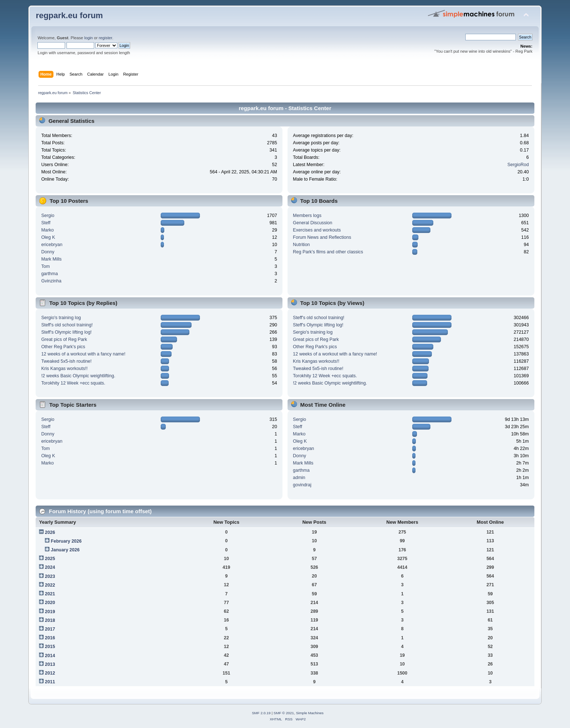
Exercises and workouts (317, 230)
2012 (50, 673)
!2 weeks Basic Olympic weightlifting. (78, 376)
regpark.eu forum (69, 15)
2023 (50, 576)
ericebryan (52, 245)
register (106, 38)
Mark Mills (51, 259)
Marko (47, 230)
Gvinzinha (51, 281)
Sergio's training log (61, 318)
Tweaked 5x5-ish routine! (66, 361)
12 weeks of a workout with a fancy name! (83, 354)
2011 (50, 682)
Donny (48, 252)
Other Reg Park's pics (63, 347)
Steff (46, 223)
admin (299, 478)
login (89, 38)
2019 (50, 612)
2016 (50, 638)
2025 (50, 559)
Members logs (307, 216)
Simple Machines (310, 713)
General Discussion (313, 223)
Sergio (48, 216)
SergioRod (518, 165)
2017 (50, 629)
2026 (50, 532)
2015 (50, 647)
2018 (50, 620)
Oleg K (48, 237)
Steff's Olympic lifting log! (66, 332)
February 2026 (66, 541)
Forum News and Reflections (322, 237)
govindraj (302, 485)
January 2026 (65, 550)
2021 (50, 594)
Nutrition (301, 245)
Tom (45, 266)
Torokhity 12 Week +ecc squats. (73, 383)
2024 (50, 567)
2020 (50, 603)
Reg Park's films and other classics (328, 252)
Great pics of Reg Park (64, 339)
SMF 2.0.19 (261, 713)
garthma (49, 274)
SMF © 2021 (284, 713)
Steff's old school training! (67, 325)
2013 (50, 664)
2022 (50, 585)
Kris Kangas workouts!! (64, 369)
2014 (50, 656)
